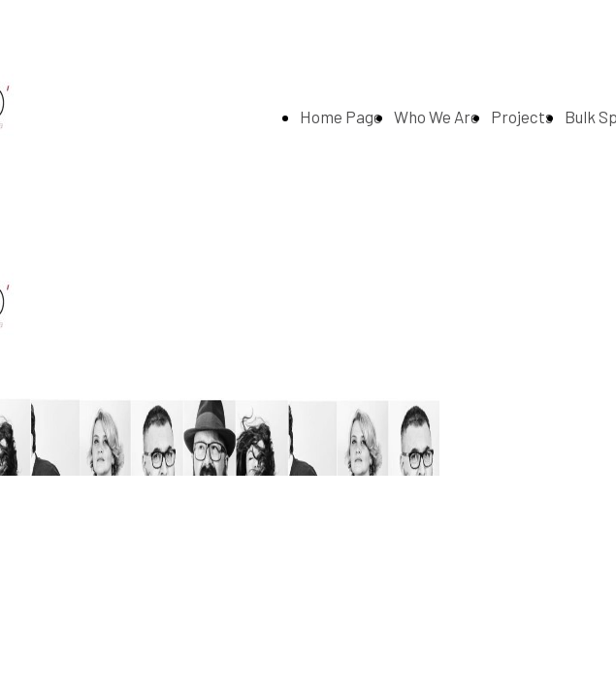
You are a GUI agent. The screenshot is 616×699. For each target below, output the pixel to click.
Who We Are (437, 116)
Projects (522, 116)
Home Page (341, 116)
